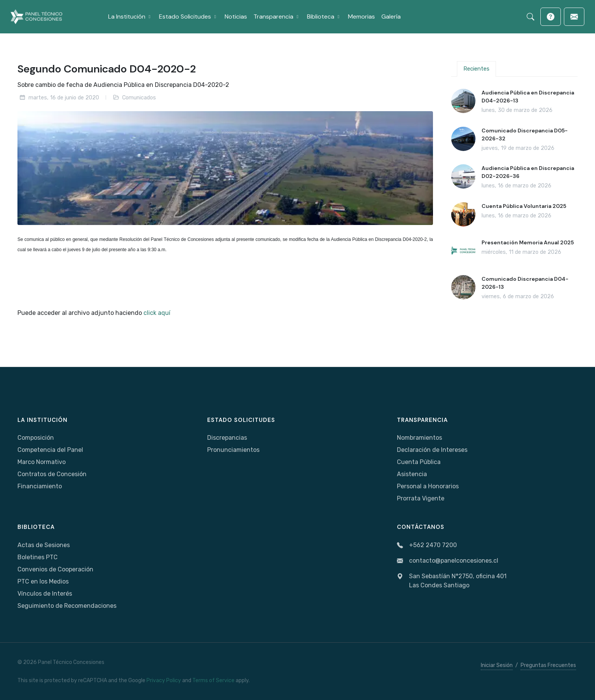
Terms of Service (213, 680)
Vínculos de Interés (45, 594)
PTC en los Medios (43, 581)
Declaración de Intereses (432, 450)
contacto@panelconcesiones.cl (448, 561)
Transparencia (422, 420)
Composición (36, 438)
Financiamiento (40, 486)
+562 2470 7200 (427, 545)
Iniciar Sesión (497, 665)
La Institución (42, 420)
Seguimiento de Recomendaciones (67, 606)
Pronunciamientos (233, 450)
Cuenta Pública (419, 462)
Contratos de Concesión (52, 474)
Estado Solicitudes (241, 420)
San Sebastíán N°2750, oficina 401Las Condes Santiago (452, 581)
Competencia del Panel (50, 450)
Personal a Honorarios (428, 486)
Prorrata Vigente (421, 498)
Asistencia (412, 474)
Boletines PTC (38, 557)
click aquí (157, 313)
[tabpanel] (514, 195)
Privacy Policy (164, 680)
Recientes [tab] (476, 69)
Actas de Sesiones (44, 545)
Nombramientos (419, 438)
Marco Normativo (42, 462)
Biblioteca (36, 527)
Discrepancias (227, 438)
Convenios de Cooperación (55, 569)
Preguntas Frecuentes (548, 665)
